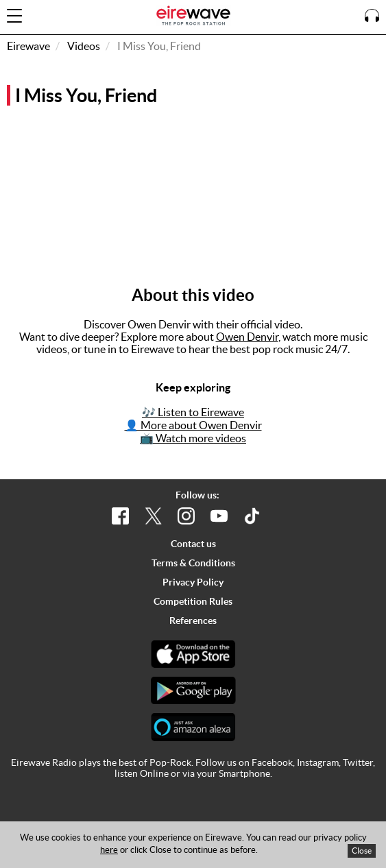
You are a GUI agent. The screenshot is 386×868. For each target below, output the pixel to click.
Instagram (318, 762)
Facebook (272, 762)
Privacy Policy (193, 582)
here (109, 850)
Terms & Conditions (193, 563)
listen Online (142, 773)
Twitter (358, 762)
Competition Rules (193, 601)
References (193, 620)
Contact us (193, 544)
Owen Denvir (247, 337)
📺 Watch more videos (193, 438)
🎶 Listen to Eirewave (193, 412)
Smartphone (244, 773)
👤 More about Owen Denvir (193, 425)
